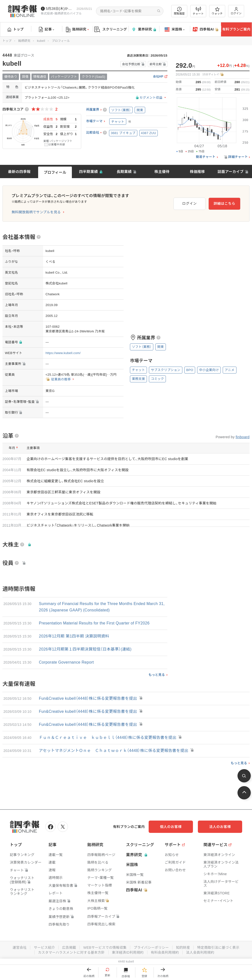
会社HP (158, 77)
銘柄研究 (77, 30)
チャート (198, 11)
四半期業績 (88, 172)
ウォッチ (217, 11)
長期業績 (124, 172)
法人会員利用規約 (200, 952)
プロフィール (55, 172)
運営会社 (20, 948)
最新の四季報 (19, 172)
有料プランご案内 (236, 29)
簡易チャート (206, 157)
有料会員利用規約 (165, 952)
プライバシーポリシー (151, 948)
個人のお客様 (171, 827)
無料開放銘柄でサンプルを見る (36, 212)
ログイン (236, 11)
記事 (47, 30)
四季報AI (205, 30)
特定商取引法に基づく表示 (218, 948)
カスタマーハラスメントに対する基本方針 (71, 952)
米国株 (175, 30)
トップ (16, 29)
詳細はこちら (224, 203)
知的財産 (183, 948)
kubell (41, 41)
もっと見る (157, 675)
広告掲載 (69, 948)
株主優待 (162, 172)
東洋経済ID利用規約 (128, 952)
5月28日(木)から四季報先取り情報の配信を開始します (60, 9)
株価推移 (197, 172)
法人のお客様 (220, 827)
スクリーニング (111, 29)
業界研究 (144, 29)
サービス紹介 (44, 948)
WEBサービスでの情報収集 (105, 948)
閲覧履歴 (179, 11)
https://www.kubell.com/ (63, 353)
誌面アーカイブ (231, 172)
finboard (243, 437)
